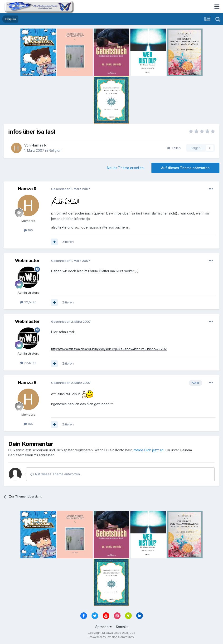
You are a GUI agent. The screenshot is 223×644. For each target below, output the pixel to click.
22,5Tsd (28, 302)
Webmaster (27, 261)
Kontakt (122, 627)
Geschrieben (71, 189)
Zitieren (68, 242)
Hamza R (39, 145)
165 (28, 230)
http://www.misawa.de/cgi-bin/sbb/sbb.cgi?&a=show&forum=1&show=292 (109, 349)
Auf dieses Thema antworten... (56, 474)
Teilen (174, 148)
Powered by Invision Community (111, 637)
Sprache (103, 627)
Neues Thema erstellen (125, 168)
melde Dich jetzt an (149, 450)
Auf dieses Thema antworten (185, 168)
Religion (55, 150)
